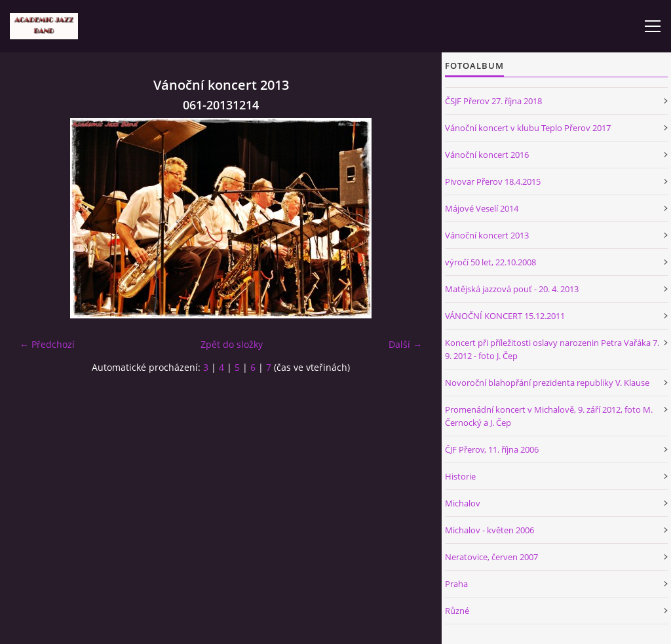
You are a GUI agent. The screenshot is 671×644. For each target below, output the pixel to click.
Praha (456, 584)
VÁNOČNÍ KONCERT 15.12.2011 (505, 316)
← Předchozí (47, 344)
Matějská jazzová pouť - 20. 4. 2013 (512, 289)
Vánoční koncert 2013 (487, 235)
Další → (405, 344)
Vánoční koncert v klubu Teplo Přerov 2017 (528, 128)
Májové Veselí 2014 (482, 208)
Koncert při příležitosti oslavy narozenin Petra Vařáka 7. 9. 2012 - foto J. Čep (552, 349)
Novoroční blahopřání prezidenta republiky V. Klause (547, 383)
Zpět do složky (232, 344)
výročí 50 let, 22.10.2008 (490, 262)
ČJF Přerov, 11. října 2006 (492, 449)
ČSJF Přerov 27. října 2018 (493, 101)
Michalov (463, 503)
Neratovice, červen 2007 (491, 557)
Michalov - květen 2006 (489, 530)
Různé (457, 611)
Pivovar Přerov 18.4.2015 (493, 181)
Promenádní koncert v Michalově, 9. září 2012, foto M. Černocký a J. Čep (549, 416)
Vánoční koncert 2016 (487, 155)
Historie (460, 476)
